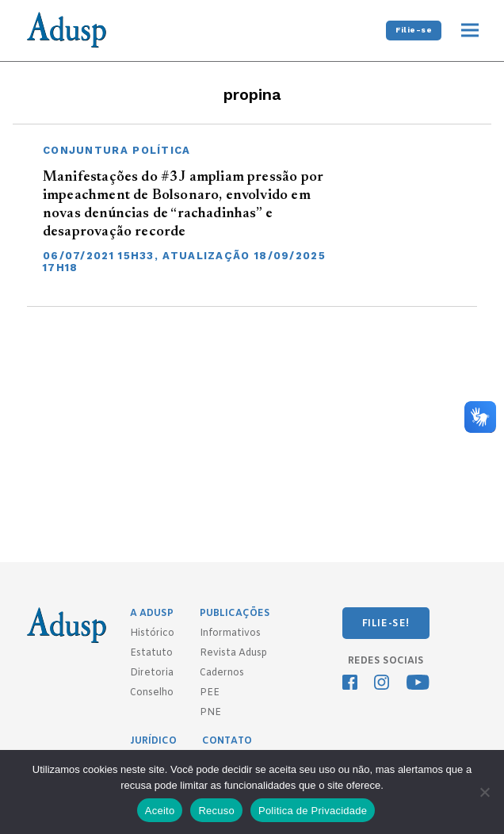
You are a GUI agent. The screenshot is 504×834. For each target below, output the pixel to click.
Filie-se (414, 30)
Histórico (152, 633)
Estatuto (151, 653)
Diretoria (152, 673)
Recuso (216, 811)
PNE (210, 713)
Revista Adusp (233, 653)
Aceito (160, 811)
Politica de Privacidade (313, 811)
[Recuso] (484, 792)
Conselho (152, 693)
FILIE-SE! (386, 624)
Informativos (230, 633)
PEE (210, 693)
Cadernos (222, 673)
